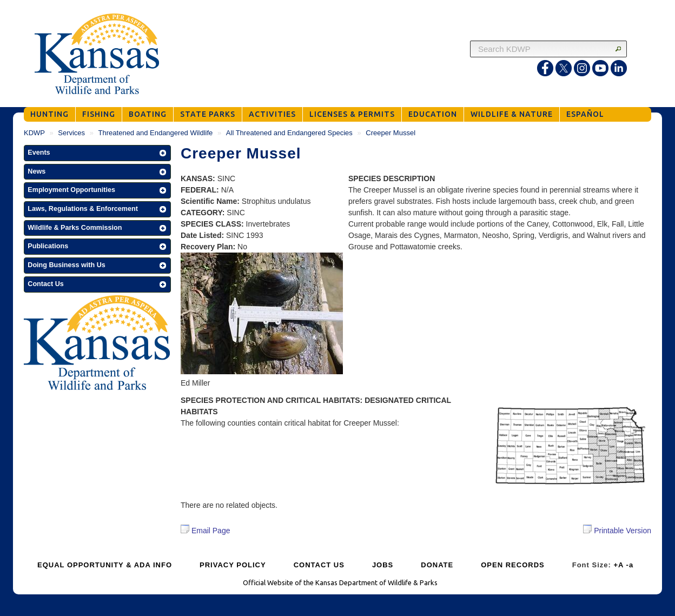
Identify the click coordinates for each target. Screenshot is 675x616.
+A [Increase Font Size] (618, 565)
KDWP (34, 133)
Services (71, 133)
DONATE (437, 565)
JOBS (383, 565)
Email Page (205, 531)
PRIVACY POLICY (233, 565)
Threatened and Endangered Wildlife (156, 133)
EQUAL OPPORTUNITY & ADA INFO (105, 565)
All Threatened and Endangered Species (289, 133)
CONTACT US (319, 565)
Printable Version (617, 530)
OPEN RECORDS (512, 565)
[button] (97, 153)
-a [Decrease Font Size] (630, 565)
